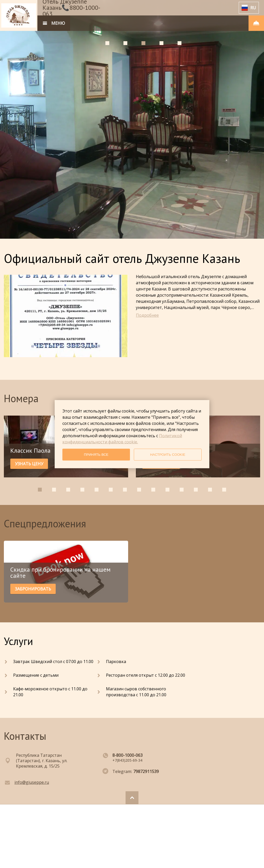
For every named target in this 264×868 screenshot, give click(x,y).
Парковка (116, 661)
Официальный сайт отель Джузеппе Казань (122, 258)
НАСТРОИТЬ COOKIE (168, 455)
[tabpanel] (132, 119)
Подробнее (147, 315)
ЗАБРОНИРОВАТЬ (33, 589)
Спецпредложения (45, 523)
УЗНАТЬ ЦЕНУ (29, 464)
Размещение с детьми (36, 675)
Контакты (25, 736)
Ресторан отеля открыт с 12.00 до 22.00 (146, 675)
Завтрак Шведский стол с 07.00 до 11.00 (53, 661)
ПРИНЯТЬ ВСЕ (96, 455)
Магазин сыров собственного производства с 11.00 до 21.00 (136, 692)
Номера (21, 398)
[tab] (107, 43)
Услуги (18, 641)
